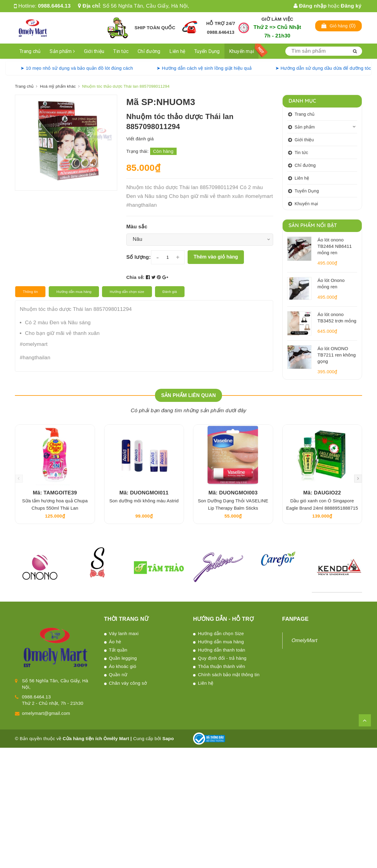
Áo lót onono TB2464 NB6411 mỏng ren (335, 246)
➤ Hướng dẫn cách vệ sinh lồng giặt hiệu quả (204, 68)
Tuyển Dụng (207, 51)
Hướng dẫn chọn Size (221, 633)
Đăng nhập (310, 6)
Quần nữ (118, 675)
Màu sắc (137, 227)
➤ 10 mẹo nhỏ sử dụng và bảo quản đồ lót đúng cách (77, 68)
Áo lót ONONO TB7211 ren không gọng (337, 355)
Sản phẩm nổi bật (313, 225)
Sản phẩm (62, 51)
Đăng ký (351, 6)
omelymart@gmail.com (46, 713)
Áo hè (115, 642)
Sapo (168, 738)
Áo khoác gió (123, 666)
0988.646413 (221, 32)
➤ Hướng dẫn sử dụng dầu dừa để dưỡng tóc (323, 68)
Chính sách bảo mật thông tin (229, 675)
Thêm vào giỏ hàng (216, 257)
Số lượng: (139, 257)
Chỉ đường (149, 51)
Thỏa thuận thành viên (222, 666)
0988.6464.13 (54, 6)
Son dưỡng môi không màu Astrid (144, 501)
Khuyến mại (242, 51)
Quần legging (123, 658)
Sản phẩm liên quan (188, 395)
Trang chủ (30, 51)
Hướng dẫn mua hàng (221, 642)
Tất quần (118, 650)
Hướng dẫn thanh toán (222, 650)
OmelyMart (305, 640)
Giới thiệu (94, 51)
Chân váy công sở (128, 683)
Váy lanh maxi (124, 633)
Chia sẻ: (136, 277)
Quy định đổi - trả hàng (222, 658)
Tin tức (121, 51)
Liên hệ (177, 51)
